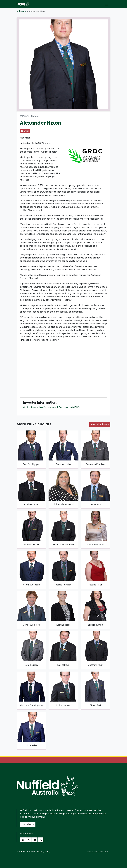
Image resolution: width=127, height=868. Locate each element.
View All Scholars (100, 424)
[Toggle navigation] (107, 4)
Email (25, 131)
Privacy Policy (44, 851)
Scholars (21, 11)
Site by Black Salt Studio (98, 851)
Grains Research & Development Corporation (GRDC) (52, 407)
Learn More (28, 824)
